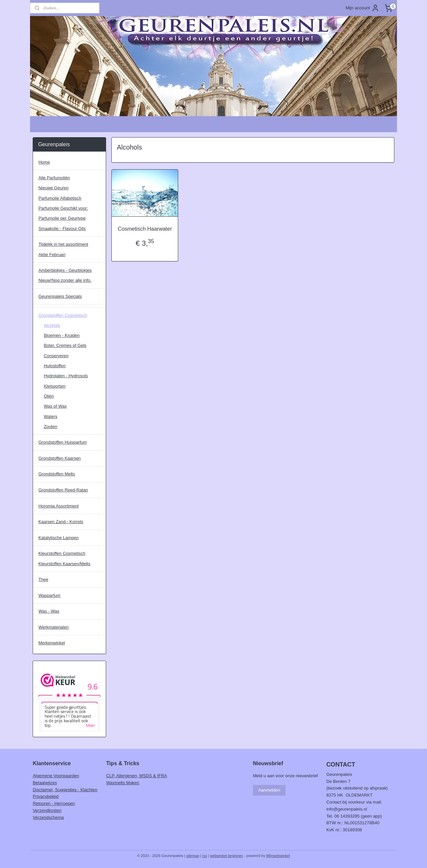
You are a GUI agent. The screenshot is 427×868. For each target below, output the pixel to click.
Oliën (49, 396)
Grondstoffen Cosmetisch (63, 315)
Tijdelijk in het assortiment (63, 244)
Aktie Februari (52, 255)
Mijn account (362, 8)
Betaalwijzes (45, 783)
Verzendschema (48, 817)
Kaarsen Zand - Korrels (61, 522)
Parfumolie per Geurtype (62, 218)
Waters (51, 416)
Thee (43, 579)
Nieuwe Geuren (53, 188)
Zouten (50, 426)
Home (44, 162)
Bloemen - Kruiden (62, 335)
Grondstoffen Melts (57, 474)
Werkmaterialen (54, 627)
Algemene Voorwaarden (56, 776)
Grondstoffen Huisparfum (63, 442)
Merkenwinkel (52, 643)
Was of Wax (55, 406)
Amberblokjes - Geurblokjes (65, 270)
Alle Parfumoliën (54, 178)
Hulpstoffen (55, 366)
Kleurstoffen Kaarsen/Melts (64, 564)
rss (205, 856)
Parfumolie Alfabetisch (60, 198)
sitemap (193, 856)
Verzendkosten (47, 810)
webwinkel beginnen (226, 856)
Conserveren (56, 356)
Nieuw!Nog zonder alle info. (65, 280)
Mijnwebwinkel (278, 856)
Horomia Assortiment (59, 506)
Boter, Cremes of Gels (65, 345)
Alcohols (52, 325)
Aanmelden (269, 790)
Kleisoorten (55, 386)
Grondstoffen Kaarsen (60, 458)
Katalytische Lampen (59, 538)
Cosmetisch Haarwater (145, 229)
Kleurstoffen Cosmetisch (62, 553)
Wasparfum (49, 595)
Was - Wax (49, 611)
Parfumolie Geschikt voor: (63, 208)
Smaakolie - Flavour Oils (62, 229)
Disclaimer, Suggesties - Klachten (65, 790)
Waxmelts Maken (123, 783)
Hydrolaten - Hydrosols (66, 376)
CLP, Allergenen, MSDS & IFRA (137, 776)
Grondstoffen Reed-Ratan (63, 490)
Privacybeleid (46, 796)
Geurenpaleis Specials (60, 296)
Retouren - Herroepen (54, 803)
